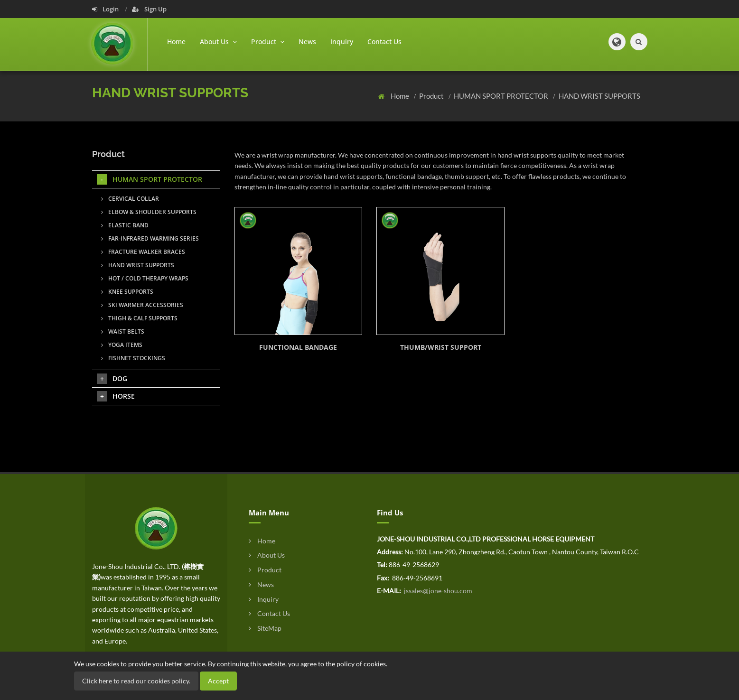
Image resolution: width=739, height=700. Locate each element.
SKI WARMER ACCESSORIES (142, 305)
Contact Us (384, 42)
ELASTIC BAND (125, 225)
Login (106, 9)
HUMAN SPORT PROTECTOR (502, 96)
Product (432, 96)
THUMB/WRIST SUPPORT (441, 347)
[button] (617, 42)
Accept (218, 681)
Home (176, 42)
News (307, 42)
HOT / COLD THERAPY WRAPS (145, 278)
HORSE (116, 396)
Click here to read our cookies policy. (136, 681)
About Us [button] (218, 42)
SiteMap (265, 628)
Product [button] (268, 42)
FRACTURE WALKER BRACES (143, 252)
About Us (267, 555)
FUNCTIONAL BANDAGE (298, 347)
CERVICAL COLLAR (130, 199)
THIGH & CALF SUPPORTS (139, 318)
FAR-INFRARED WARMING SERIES (150, 238)
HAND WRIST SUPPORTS (599, 96)
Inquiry (342, 42)
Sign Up (149, 9)
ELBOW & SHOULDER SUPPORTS (149, 212)
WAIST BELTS (123, 331)
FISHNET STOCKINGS (133, 358)
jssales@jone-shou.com (437, 591)
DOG (112, 379)
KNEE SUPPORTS (127, 292)
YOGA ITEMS (122, 345)
